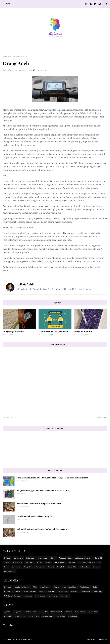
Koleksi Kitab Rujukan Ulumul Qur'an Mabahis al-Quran (42, 529)
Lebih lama (101, 417)
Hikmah (69, 612)
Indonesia (30, 558)
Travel (39, 562)
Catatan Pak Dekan (12, 591)
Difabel (7, 558)
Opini (95, 587)
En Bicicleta (85, 567)
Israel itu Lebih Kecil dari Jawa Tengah (34, 516)
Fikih (35, 587)
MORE (8, 4)
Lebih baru (9, 417)
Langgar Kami (48, 616)
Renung (51, 567)
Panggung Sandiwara (13, 332)
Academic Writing (22, 587)
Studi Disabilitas (69, 587)
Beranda (7, 56)
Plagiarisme (85, 587)
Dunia (53, 558)
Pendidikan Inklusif (47, 591)
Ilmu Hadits (80, 612)
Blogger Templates (23, 640)
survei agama (60, 562)
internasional (10, 571)
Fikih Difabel (57, 612)
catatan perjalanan (83, 558)
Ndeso (48, 562)
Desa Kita (72, 567)
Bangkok (61, 567)
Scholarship (40, 596)
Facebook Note (20, 56)
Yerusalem (18, 558)
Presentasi (63, 591)
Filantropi (98, 591)
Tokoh (7, 562)
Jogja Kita (29, 562)
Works (56, 587)
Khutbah (8, 616)
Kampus (8, 587)
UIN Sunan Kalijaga (12, 596)
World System (30, 591)
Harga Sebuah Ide (83, 332)
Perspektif (28, 567)
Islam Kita (93, 612)
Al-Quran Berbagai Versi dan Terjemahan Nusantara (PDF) (43, 491)
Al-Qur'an (17, 612)
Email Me (103, 640)
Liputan (96, 567)
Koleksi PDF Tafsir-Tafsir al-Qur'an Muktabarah (39, 503)
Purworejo (40, 567)
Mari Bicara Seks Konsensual (53, 332)
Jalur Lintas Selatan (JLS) (89, 562)
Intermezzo (42, 558)
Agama (7, 612)
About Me (91, 640)
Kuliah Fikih (85, 591)
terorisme (16, 567)
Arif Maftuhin (26, 284)
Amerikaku (17, 562)
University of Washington (59, 596)
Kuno (6, 567)
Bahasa (72, 562)
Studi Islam (45, 587)
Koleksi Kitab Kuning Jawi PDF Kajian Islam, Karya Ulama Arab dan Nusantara (52, 478)
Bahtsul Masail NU (33, 612)
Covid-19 (98, 558)
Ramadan (61, 616)
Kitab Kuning (20, 616)
